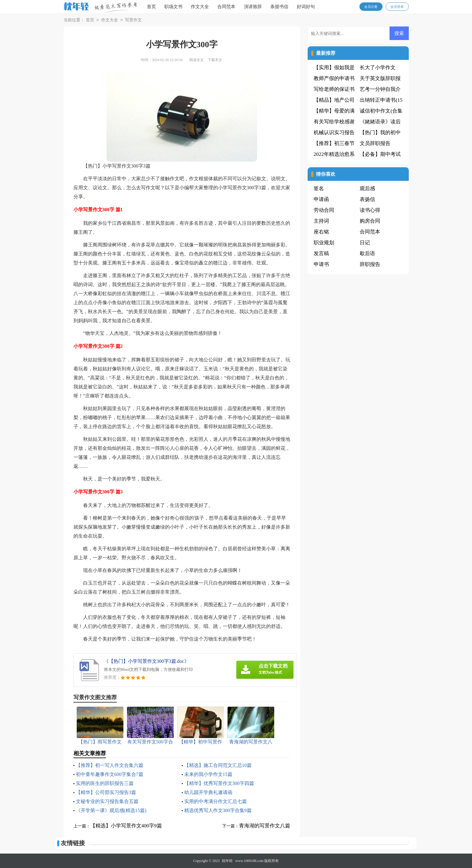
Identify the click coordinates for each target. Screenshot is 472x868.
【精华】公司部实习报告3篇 (106, 792)
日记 (365, 243)
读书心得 (370, 210)
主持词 (321, 221)
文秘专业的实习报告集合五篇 (107, 801)
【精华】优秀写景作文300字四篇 (219, 783)
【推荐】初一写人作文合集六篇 (110, 765)
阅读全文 (197, 60)
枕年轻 (227, 861)
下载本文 (215, 60)
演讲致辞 (253, 7)
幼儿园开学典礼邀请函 (208, 792)
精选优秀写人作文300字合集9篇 (218, 810)
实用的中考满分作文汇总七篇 (216, 801)
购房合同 (370, 221)
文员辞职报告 (375, 143)
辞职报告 (370, 264)
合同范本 (226, 7)
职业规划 (324, 243)
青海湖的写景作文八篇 (265, 826)
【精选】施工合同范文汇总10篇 (218, 765)
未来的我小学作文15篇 (208, 774)
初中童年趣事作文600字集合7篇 (110, 774)
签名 (319, 188)
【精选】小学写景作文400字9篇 (126, 826)
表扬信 (367, 199)
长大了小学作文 (378, 68)
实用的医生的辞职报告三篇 (105, 783)
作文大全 (200, 7)
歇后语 (367, 253)
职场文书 (173, 7)
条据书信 (279, 7)
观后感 (367, 188)
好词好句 (306, 7)
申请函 (321, 199)
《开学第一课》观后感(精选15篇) (111, 810)
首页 (151, 7)
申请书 (321, 264)
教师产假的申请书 (334, 78)
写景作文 (133, 20)
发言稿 (321, 253)
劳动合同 (324, 210)
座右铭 (321, 232)
